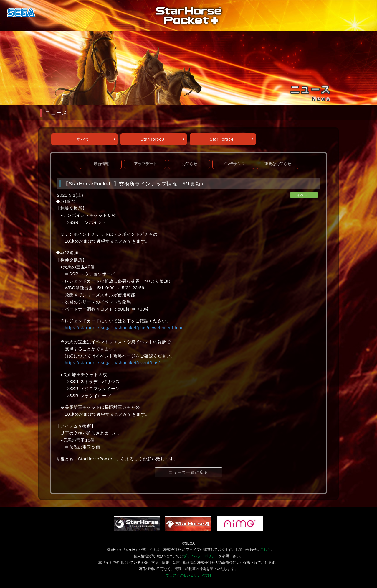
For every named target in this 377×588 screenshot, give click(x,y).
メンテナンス (234, 164)
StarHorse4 (222, 139)
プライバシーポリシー (201, 556)
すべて (83, 139)
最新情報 (101, 164)
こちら (265, 550)
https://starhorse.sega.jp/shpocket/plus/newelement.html (124, 328)
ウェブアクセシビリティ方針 (188, 575)
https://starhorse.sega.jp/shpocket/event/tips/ (112, 363)
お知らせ (190, 164)
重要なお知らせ (278, 164)
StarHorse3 (152, 139)
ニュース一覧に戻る (188, 472)
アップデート (145, 164)
